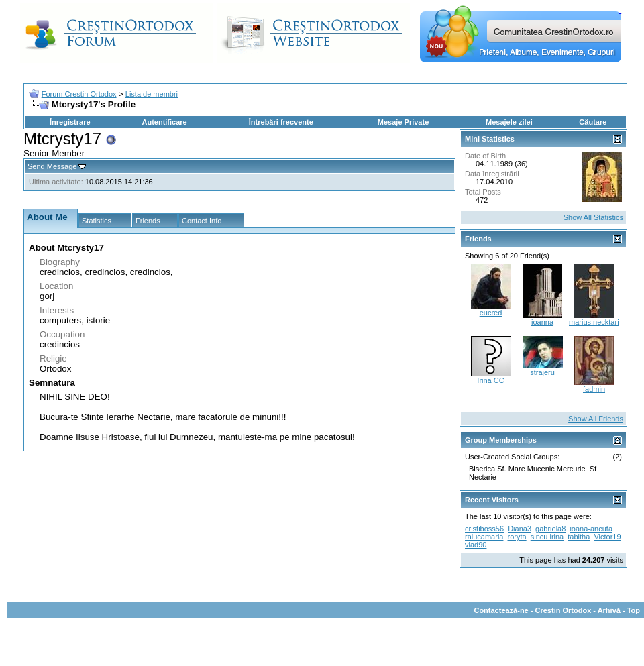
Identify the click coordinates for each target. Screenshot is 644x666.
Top (634, 610)
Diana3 (520, 529)
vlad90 (476, 545)
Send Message (52, 166)
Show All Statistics (593, 217)
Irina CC (490, 380)
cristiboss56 (484, 529)
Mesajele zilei (509, 122)
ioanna (542, 322)
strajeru (542, 372)
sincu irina (547, 537)
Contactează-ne (501, 610)
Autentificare (164, 122)
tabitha (579, 537)
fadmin (594, 389)
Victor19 (607, 537)
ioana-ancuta (591, 529)
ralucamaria (484, 537)
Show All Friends (596, 419)
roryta (517, 537)
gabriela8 (550, 529)
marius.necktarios (598, 322)
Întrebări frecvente (281, 122)
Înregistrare (70, 122)
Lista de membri (152, 94)
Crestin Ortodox (563, 610)
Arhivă (609, 610)
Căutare (593, 122)
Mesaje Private (403, 122)
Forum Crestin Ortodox (79, 94)
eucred (491, 313)
